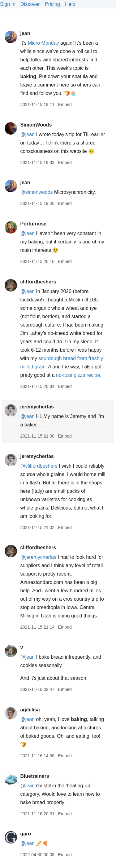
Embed (65, 105)
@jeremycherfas (38, 557)
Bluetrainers (34, 776)
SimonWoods (36, 125)
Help (70, 4)
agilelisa (30, 710)
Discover (30, 4)
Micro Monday (43, 43)
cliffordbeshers (38, 282)
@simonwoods (36, 192)
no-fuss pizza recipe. (79, 375)
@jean (27, 134)
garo (26, 834)
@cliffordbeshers (39, 466)
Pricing (52, 4)
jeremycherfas (37, 407)
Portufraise (33, 224)
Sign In (8, 4)
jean (25, 33)
